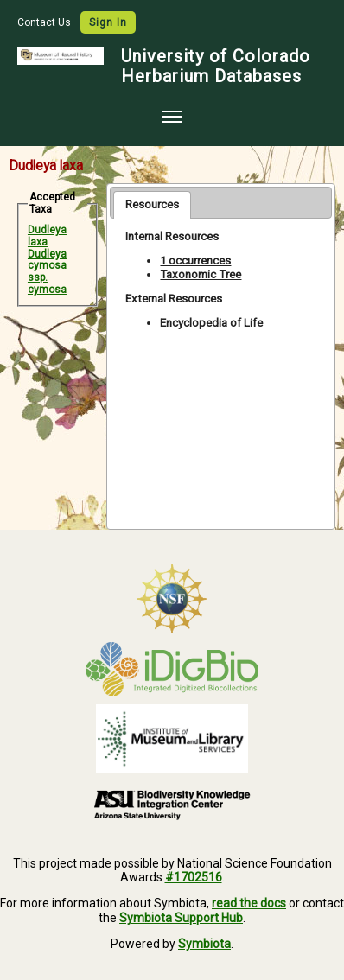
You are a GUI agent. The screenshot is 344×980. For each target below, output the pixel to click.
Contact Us (45, 22)
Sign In (108, 22)
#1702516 (194, 877)
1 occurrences (195, 261)
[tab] (152, 205)
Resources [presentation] (152, 204)
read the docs (249, 903)
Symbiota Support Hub (181, 918)
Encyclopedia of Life (211, 323)
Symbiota (204, 944)
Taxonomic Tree (201, 274)
